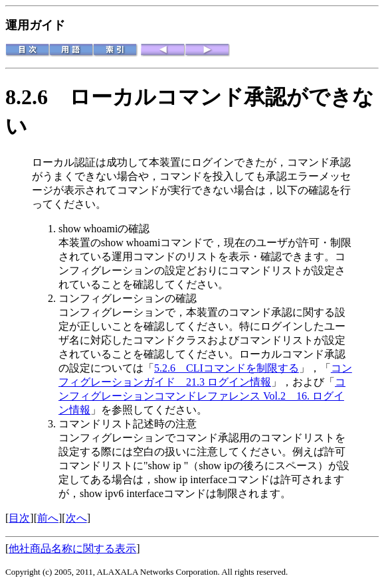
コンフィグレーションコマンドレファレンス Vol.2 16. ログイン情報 (202, 396)
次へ (76, 518)
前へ (48, 518)
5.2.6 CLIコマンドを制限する (227, 368)
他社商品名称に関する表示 (72, 549)
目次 (19, 518)
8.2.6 (37, 97)
